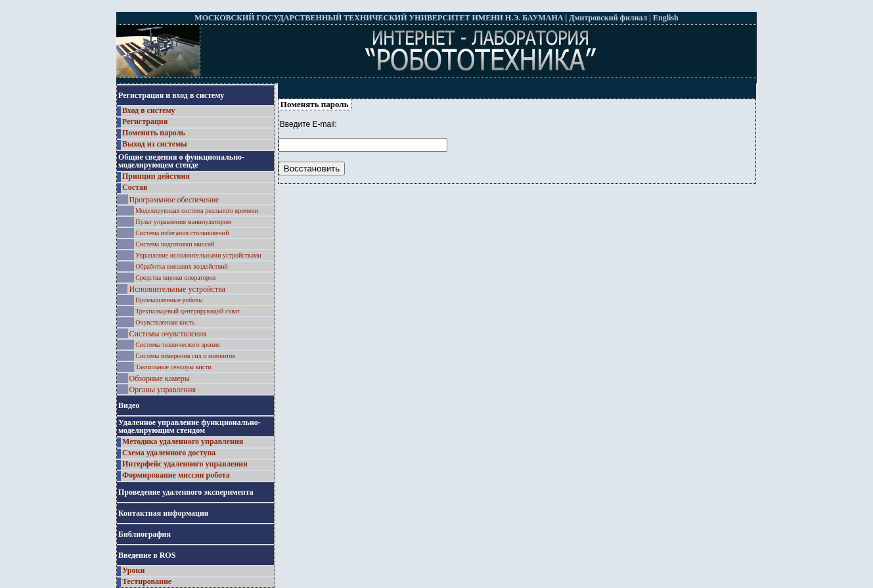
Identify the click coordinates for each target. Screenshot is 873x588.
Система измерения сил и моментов (185, 356)
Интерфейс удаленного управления (185, 464)
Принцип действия (156, 176)
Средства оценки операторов (175, 278)
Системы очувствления (168, 334)
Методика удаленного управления (183, 441)
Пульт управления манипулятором (183, 222)
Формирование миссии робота (176, 475)
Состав (135, 187)
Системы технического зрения (178, 345)
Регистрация (145, 122)
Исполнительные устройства (177, 289)
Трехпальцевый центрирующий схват (188, 311)
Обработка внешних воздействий (182, 266)
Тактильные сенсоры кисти (173, 367)
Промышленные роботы (169, 300)
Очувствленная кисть (165, 322)
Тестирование (147, 581)
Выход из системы (155, 144)
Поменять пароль (154, 133)
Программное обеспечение (174, 200)
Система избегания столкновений (182, 233)
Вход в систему (149, 110)
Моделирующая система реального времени (197, 211)
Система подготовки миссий (175, 244)
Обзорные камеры (160, 378)
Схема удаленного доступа (169, 453)
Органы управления (163, 390)
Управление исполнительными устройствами (198, 255)
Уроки (133, 570)
